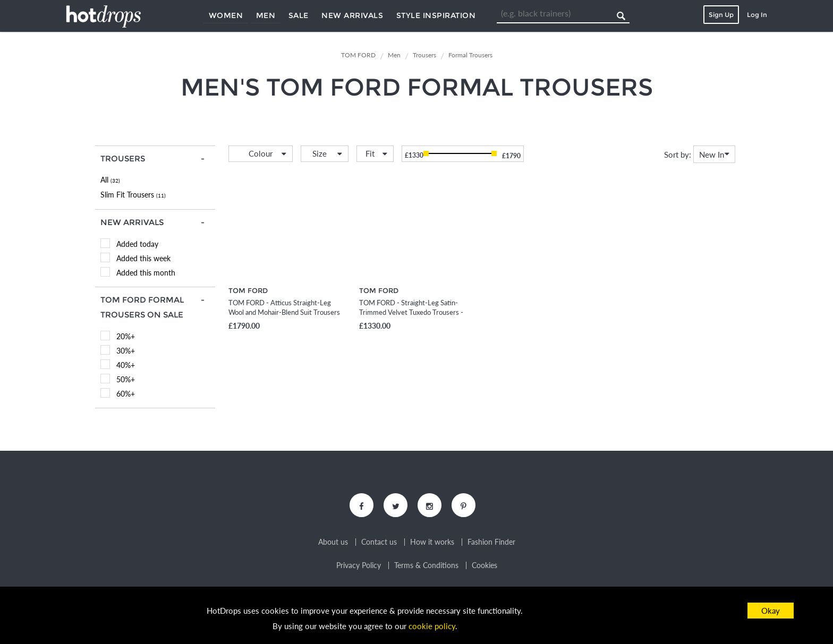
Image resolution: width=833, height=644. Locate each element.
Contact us (379, 542)
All (110, 180)
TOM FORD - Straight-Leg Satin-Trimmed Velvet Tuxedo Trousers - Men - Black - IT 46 (411, 312)
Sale (299, 15)
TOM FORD (248, 290)
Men (266, 15)
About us (333, 542)
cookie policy (432, 626)
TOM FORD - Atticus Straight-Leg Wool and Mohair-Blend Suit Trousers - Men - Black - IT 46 (284, 312)
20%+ (126, 336)
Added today (137, 244)
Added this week (143, 258)
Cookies (484, 565)
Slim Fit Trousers (133, 195)
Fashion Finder (491, 542)
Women (226, 15)
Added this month (146, 273)
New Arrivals (352, 15)
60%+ (126, 394)
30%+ (126, 351)
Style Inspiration (436, 15)
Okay (771, 611)
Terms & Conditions (426, 565)
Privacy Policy (359, 565)
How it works (432, 542)
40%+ (126, 365)
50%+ (126, 379)
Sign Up (721, 15)
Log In (757, 15)
